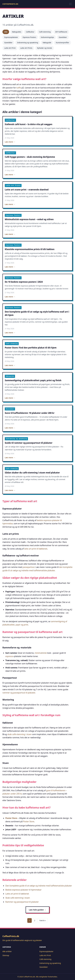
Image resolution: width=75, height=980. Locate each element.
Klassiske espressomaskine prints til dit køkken (30, 249)
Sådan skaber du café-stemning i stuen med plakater (32, 473)
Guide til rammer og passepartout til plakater (29, 443)
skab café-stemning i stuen (19, 734)
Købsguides (17, 32)
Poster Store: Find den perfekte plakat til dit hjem (31, 348)
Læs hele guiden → (37, 910)
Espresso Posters (29, 37)
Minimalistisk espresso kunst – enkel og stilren (29, 219)
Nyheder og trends (45, 48)
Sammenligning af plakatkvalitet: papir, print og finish (33, 380)
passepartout (29, 567)
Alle (6, 32)
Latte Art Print (10, 48)
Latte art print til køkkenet (17, 894)
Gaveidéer (8, 43)
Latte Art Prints (26, 48)
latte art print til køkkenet (36, 549)
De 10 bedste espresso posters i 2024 (24, 282)
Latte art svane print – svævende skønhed (27, 190)
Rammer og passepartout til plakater (22, 902)
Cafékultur (30, 32)
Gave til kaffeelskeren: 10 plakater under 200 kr (30, 413)
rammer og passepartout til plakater (19, 693)
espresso (9, 656)
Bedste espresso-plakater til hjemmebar (23, 890)
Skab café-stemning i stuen (18, 898)
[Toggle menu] (70, 4)
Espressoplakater (11, 37)
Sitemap (6, 955)
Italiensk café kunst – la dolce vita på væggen (29, 124)
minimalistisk (41, 653)
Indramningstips (47, 37)
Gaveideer (63, 37)
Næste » (43, 920)
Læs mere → (10, 142)
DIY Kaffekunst (61, 32)
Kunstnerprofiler (62, 43)
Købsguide (47, 43)
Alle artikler (7, 951)
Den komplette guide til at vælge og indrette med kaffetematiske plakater (39, 886)
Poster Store (11, 818)
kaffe (19, 88)
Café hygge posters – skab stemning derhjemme (30, 157)
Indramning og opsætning (28, 43)
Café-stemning (45, 32)
